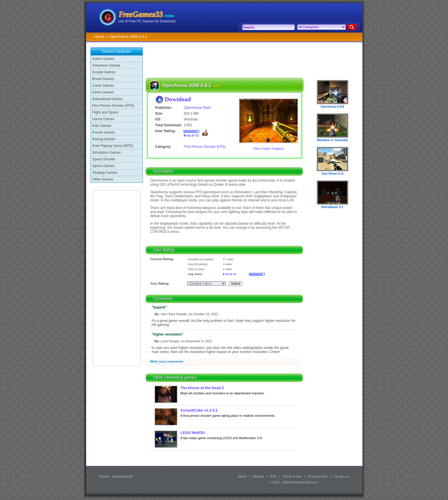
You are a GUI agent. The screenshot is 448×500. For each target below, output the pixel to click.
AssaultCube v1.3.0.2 (199, 410)
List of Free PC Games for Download (147, 21)
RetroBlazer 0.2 (332, 207)
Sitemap (258, 476)
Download (178, 99)
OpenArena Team (197, 108)
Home (99, 37)
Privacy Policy (318, 476)
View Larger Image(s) (269, 148)
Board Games (103, 79)
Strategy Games (105, 173)
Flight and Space (105, 112)
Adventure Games (106, 65)
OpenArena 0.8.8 (332, 107)
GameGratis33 (122, 476)
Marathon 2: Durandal (332, 140)
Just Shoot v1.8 (333, 174)
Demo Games (103, 92)
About (242, 476)
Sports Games (103, 166)
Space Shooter (104, 159)
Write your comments (167, 361)
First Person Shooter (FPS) (113, 106)
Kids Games (102, 126)
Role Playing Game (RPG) (113, 146)
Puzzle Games (104, 132)
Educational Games (107, 99)
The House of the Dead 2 (202, 388)
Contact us (341, 476)
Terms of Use (292, 476)
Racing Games (104, 139)
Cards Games (103, 86)
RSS (274, 476)
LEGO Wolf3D (193, 433)
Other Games (103, 179)
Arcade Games (104, 72)
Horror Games (103, 119)
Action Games (103, 59)
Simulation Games (106, 153)
